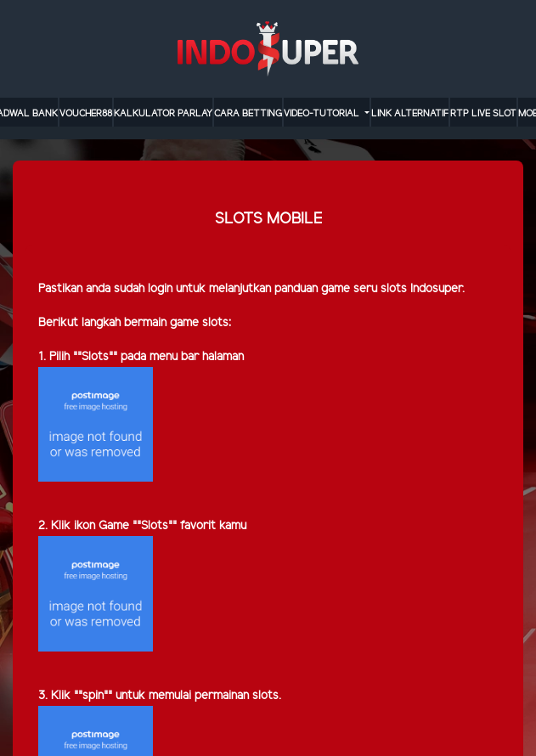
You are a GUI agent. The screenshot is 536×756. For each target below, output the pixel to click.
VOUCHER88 (86, 114)
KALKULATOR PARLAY (163, 114)
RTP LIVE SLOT (483, 114)
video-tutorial (323, 114)
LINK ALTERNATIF (410, 114)
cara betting (248, 114)
